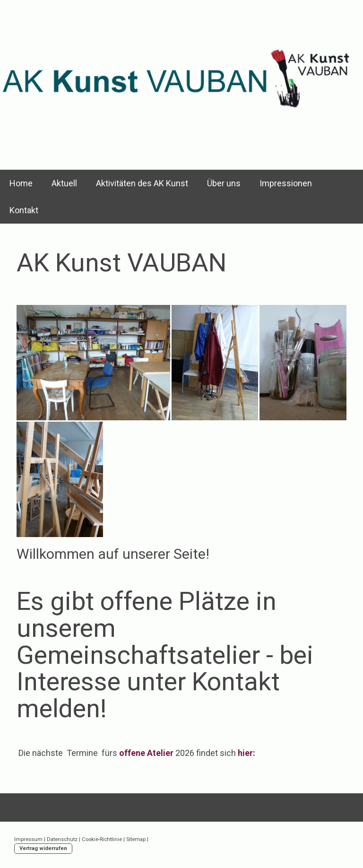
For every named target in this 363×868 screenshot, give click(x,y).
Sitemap (136, 839)
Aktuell (64, 183)
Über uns (224, 183)
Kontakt (24, 210)
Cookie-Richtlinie (102, 839)
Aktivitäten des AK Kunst (142, 183)
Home (21, 183)
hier (245, 753)
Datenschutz (62, 839)
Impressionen (286, 183)
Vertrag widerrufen (43, 848)
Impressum (28, 839)
